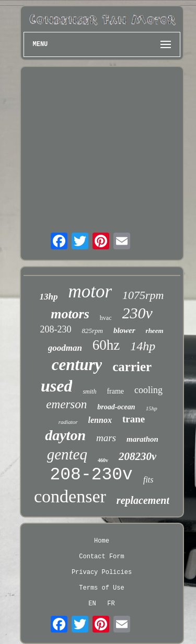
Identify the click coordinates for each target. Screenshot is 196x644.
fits (148, 480)
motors (70, 314)
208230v (137, 456)
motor (90, 291)
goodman (65, 348)
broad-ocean (116, 407)
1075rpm (143, 295)
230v (137, 313)
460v (103, 460)
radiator (68, 422)
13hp (48, 297)
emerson (66, 404)
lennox (100, 420)
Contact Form (101, 557)
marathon (142, 439)
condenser (70, 496)
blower (124, 330)
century (77, 365)
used (56, 386)
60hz (106, 345)
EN (92, 604)
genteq (67, 454)
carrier (132, 367)
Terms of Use (101, 588)
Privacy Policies (102, 572)
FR (111, 604)
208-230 (55, 329)
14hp (143, 346)
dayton (65, 435)
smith (89, 392)
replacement (143, 500)
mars (106, 438)
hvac (106, 318)
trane (134, 419)
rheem (155, 331)
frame (115, 391)
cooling (148, 390)
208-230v (91, 475)
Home (102, 541)
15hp (152, 408)
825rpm (92, 331)
